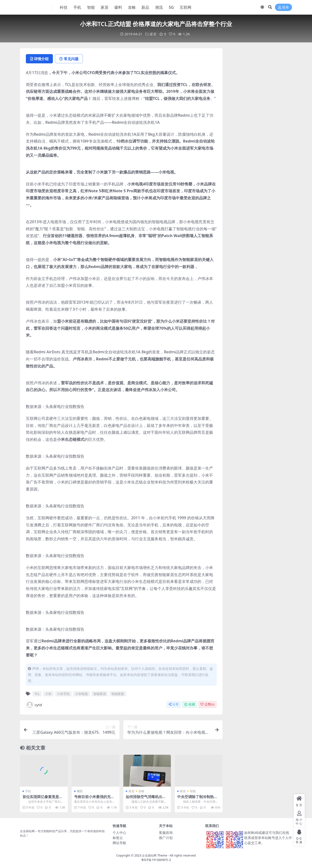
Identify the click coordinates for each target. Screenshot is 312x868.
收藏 (190, 704)
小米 (48, 694)
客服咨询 (166, 833)
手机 (28, 791)
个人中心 (119, 833)
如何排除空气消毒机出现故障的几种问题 (146, 799)
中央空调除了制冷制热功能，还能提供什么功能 (197, 799)
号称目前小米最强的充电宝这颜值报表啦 (94, 799)
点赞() (207, 704)
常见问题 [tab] (69, 59)
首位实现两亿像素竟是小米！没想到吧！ (43, 799)
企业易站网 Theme (154, 855)
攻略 (141, 791)
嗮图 (80, 791)
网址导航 (119, 843)
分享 (174, 704)
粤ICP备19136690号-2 (156, 860)
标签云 (118, 838)
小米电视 (81, 694)
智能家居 (100, 694)
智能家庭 (118, 694)
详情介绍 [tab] (39, 59)
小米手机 (63, 694)
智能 (193, 791)
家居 (153, 34)
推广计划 (166, 838)
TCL (37, 694)
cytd (34, 705)
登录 (283, 7)
